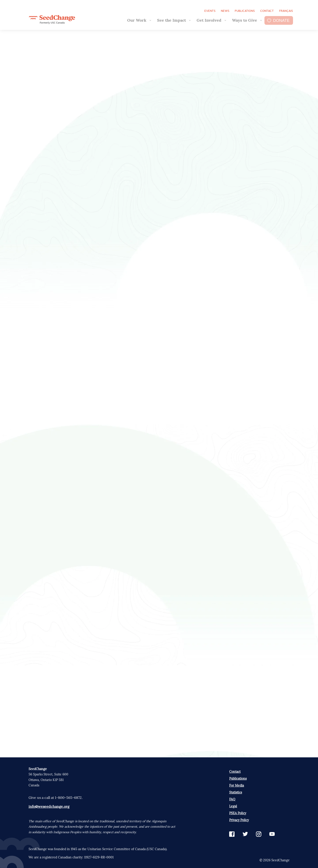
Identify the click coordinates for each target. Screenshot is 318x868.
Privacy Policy (239, 820)
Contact (267, 11)
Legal (233, 806)
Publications (245, 11)
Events (210, 11)
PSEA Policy (238, 813)
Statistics (236, 792)
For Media (237, 785)
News (225, 11)
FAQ (232, 799)
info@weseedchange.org (49, 806)
